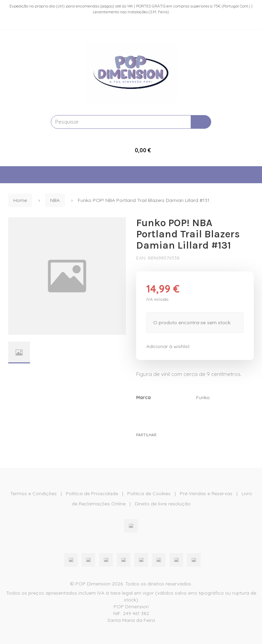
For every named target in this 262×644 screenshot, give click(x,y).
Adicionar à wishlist (168, 346)
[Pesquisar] (201, 122)
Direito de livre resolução (163, 504)
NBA (55, 200)
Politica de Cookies (149, 493)
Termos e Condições (33, 493)
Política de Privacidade (92, 493)
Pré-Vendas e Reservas (206, 493)
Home (20, 200)
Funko (203, 397)
